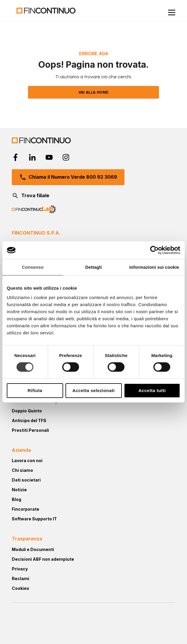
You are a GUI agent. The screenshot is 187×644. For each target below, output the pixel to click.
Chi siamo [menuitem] (22, 470)
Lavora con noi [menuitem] (27, 460)
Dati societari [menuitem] (26, 480)
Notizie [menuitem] (19, 490)
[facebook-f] (15, 157)
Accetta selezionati (93, 390)
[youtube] (49, 157)
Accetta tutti (152, 390)
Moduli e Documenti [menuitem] (33, 549)
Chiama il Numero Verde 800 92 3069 (68, 177)
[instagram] (66, 157)
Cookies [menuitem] (20, 588)
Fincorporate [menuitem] (26, 509)
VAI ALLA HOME (94, 92)
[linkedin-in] (32, 157)
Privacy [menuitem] (20, 569)
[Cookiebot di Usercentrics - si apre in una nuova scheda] (154, 250)
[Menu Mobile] (172, 13)
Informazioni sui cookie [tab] (154, 267)
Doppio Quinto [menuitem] (27, 411)
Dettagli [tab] (93, 267)
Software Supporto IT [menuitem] (34, 519)
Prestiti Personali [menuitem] (30, 430)
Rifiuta (35, 390)
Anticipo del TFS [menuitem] (29, 420)
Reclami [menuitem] (20, 579)
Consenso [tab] (33, 267)
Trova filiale (31, 196)
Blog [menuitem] (17, 499)
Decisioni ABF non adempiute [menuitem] (43, 559)
